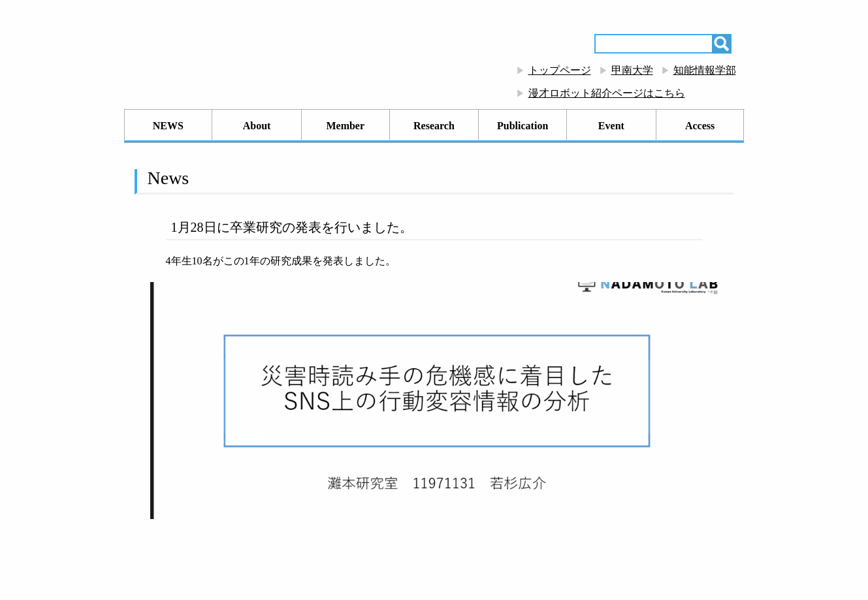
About (257, 126)
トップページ (560, 70)
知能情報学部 (705, 70)
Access (700, 126)
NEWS (168, 126)
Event (611, 126)
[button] (170, 401)
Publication (522, 126)
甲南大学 (632, 70)
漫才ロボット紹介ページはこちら (607, 93)
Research (434, 126)
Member (345, 126)
